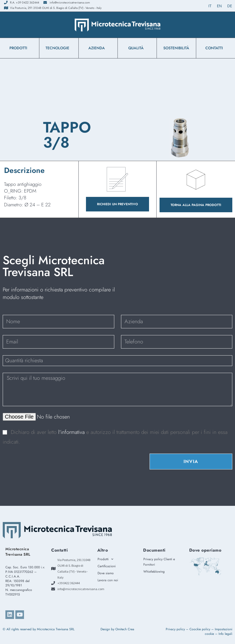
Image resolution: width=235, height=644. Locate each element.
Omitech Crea (125, 629)
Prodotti (20, 48)
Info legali (225, 634)
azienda (98, 48)
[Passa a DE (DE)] (230, 6)
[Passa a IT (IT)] (210, 6)
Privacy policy (175, 629)
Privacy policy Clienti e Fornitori (159, 562)
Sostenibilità (176, 48)
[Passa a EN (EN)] (219, 6)
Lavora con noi (108, 580)
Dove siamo (106, 573)
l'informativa (72, 432)
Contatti (215, 48)
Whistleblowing (155, 572)
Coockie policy (200, 629)
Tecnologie (59, 48)
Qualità (137, 48)
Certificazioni (107, 566)
